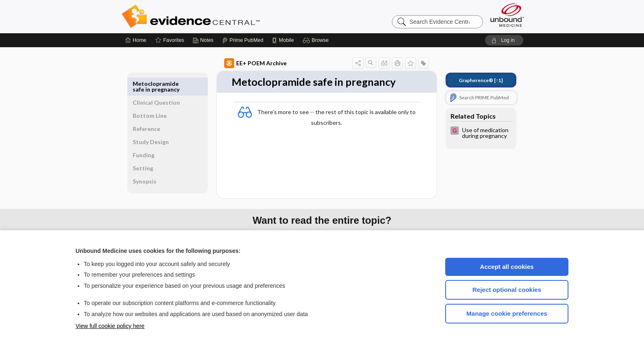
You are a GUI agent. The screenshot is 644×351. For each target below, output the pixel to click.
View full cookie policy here (110, 326)
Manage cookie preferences (507, 313)
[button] (317, 40)
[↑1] (471, 80)
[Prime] (243, 40)
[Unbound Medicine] (507, 15)
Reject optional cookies (507, 290)
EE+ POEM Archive (246, 63)
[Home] (136, 40)
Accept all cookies (507, 267)
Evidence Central (223, 16)
